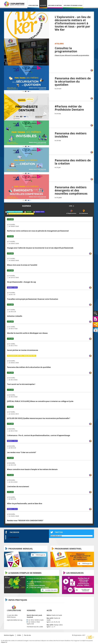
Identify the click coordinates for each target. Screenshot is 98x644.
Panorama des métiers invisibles (71, 135)
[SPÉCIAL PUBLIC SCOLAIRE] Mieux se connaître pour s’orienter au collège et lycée (40, 401)
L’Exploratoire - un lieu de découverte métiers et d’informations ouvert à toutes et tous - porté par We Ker (73, 23)
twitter (59, 532)
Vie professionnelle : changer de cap (21, 282)
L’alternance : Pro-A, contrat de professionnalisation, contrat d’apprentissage (38, 435)
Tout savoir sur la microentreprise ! (21, 384)
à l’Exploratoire (71, 213)
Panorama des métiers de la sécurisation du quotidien (73, 81)
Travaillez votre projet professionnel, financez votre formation (33, 299)
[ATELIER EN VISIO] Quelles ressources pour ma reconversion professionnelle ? (39, 418)
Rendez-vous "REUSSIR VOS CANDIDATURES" (25, 521)
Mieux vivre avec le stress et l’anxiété (22, 265)
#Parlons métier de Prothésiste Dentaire (69, 108)
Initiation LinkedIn (15, 316)
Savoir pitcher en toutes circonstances (22, 350)
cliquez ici (4, 642)
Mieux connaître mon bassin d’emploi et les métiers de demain (32, 469)
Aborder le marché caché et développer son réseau (27, 333)
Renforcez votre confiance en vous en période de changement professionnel (38, 231)
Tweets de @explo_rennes (56, 536)
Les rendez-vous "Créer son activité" (22, 452)
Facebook (14, 532)
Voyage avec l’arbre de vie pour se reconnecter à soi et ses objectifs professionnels (40, 248)
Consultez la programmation (66, 50)
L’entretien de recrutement (18, 487)
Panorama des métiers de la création (73, 162)
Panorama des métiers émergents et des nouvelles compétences (71, 190)
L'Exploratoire (13, 537)
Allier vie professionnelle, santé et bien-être (25, 504)
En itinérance (84, 213)
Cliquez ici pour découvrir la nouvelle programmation (72, 55)
